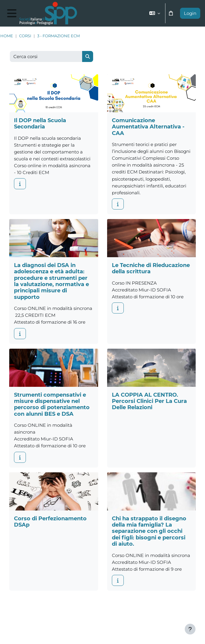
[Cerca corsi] (46, 56)
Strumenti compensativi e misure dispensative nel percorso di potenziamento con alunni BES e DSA (52, 404)
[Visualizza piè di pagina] (190, 629)
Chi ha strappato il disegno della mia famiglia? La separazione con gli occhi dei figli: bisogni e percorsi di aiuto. (149, 531)
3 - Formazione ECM (58, 36)
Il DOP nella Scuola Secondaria (40, 123)
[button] (155, 13)
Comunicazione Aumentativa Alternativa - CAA (148, 127)
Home (7, 36)
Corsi (25, 36)
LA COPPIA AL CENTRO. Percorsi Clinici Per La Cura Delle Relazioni (149, 401)
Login (190, 13)
